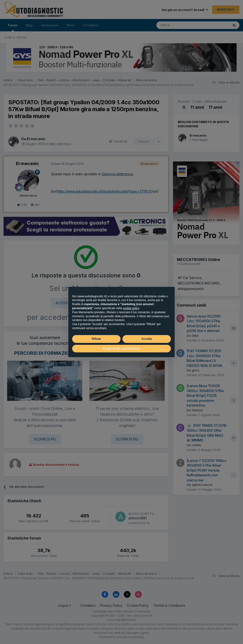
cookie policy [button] (131, 308)
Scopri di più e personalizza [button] (121, 349)
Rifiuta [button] (96, 339)
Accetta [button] (147, 339)
